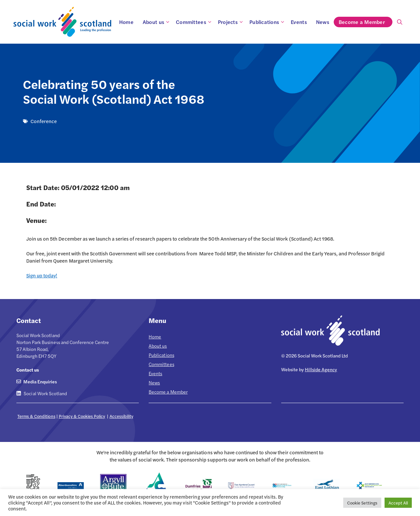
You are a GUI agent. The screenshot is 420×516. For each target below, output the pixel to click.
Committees (195, 22)
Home (126, 22)
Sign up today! (42, 275)
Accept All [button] (398, 503)
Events (299, 22)
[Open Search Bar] (400, 22)
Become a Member (365, 22)
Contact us (28, 370)
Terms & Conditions (36, 416)
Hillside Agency (321, 369)
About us (157, 22)
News (323, 22)
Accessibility (121, 416)
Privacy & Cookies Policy (82, 416)
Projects (231, 22)
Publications (268, 22)
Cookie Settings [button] (362, 503)
